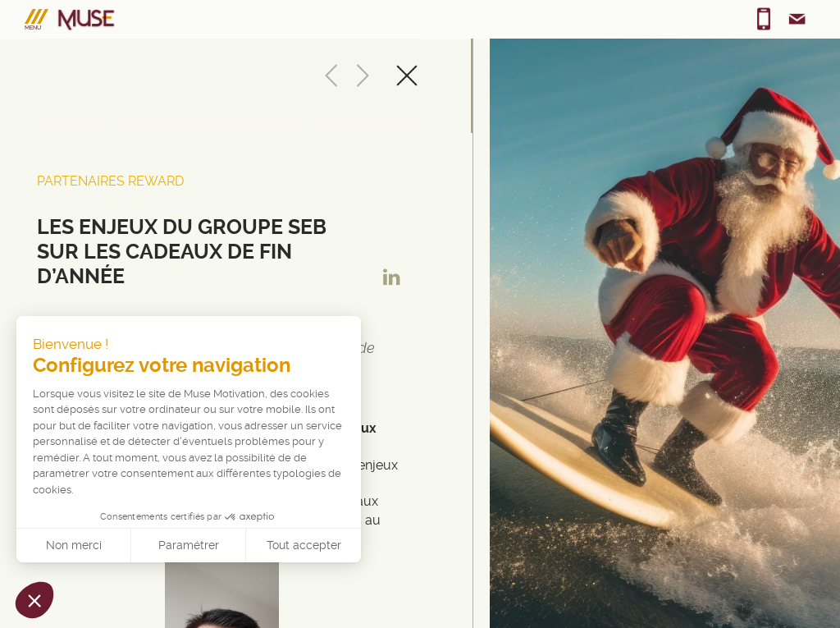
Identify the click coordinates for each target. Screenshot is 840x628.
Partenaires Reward (110, 181)
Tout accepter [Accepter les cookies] (304, 545)
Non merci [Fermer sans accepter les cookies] (74, 545)
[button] (34, 600)
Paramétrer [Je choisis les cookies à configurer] (189, 545)
